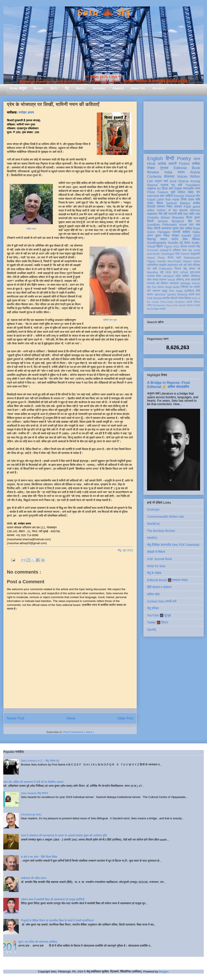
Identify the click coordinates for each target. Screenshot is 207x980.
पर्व (199, 269)
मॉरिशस (196, 265)
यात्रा (187, 243)
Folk (150, 298)
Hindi (151, 164)
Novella (173, 243)
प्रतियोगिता (153, 265)
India (168, 172)
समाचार (178, 207)
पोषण (185, 239)
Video (197, 261)
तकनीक (166, 298)
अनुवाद (178, 188)
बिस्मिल (196, 239)
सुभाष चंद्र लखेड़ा (182, 228)
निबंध (169, 207)
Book (196, 168)
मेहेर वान (194, 221)
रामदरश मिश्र (154, 276)
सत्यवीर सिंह (194, 247)
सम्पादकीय (188, 188)
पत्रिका (197, 302)
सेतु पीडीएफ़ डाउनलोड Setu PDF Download (173, 545)
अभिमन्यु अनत (183, 280)
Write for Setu (156, 566)
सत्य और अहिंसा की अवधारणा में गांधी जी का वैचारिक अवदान (33, 782)
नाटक (168, 272)
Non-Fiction (174, 261)
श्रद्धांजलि (195, 254)
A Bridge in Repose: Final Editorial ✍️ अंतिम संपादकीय (168, 385)
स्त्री (179, 258)
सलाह (155, 280)
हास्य (176, 272)
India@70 (166, 250)
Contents (154, 177)
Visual (171, 280)
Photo (161, 258)
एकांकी (189, 302)
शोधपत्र (169, 177)
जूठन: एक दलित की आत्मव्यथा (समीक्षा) (38, 942)
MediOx (152, 538)
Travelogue (167, 254)
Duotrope (153, 509)
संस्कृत (175, 236)
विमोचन (164, 283)
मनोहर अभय (26, 112)
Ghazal (190, 196)
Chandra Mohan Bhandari (166, 218)
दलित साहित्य (182, 276)
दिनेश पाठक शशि (191, 199)
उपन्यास (151, 283)
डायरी (191, 295)
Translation (193, 185)
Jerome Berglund (171, 221)
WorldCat (153, 524)
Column (185, 254)
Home (71, 718)
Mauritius (153, 272)
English (155, 158)
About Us (138, 88)
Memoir (195, 210)
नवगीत (197, 287)
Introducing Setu (31, 814)
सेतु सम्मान (189, 269)
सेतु (67, 88)
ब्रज (198, 295)
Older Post (125, 718)
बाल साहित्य (167, 196)
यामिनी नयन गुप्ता (110, 320)
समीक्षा (196, 164)
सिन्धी (171, 258)
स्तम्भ (181, 172)
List (150, 181)
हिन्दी (170, 158)
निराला (178, 269)
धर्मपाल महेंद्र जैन (189, 192)
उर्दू (181, 243)
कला (184, 250)
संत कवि (152, 269)
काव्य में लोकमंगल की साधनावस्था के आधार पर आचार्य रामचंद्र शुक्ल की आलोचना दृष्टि (64, 836)
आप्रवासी (195, 280)
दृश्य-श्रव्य (195, 272)
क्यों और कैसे (185, 265)
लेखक (151, 168)
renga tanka (172, 287)
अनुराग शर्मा (161, 181)
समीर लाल (194, 214)
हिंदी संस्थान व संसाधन (159, 587)
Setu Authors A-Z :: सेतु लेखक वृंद (40, 761)
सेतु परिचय (153, 608)
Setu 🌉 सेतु (103, 13)
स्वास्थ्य (163, 280)
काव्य (197, 159)
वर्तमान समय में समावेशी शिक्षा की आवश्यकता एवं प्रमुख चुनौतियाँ (53, 899)
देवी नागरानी (170, 214)
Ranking (182, 295)
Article (195, 172)
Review (153, 172)
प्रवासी (176, 232)
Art (159, 188)
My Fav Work (155, 287)
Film (172, 291)
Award (151, 258)
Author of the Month (172, 210)
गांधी (177, 254)
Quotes (172, 295)
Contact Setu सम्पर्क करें (162, 601)
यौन (149, 291)
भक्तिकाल (195, 276)
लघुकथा (151, 188)
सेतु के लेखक (154, 573)
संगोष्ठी (162, 309)
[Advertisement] (174, 125)
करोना (175, 239)
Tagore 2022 (172, 247)
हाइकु (165, 291)
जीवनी (157, 228)
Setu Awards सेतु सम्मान (34, 793)
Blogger (163, 972)
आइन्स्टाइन (172, 265)
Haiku (196, 232)
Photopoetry (159, 305)
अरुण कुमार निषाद (158, 236)
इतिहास (177, 250)
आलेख (162, 164)
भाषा (198, 225)
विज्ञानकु (151, 239)
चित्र (150, 228)
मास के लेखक (153, 309)
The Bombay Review (161, 531)
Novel (183, 225)
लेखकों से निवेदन (156, 552)
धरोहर (150, 203)
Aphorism (160, 295)
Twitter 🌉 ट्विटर (158, 622)
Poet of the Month (176, 305)
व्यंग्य (198, 188)
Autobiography (157, 243)
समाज (150, 295)
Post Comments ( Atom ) (79, 732)
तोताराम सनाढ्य (193, 305)
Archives (159, 88)
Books (38, 88)
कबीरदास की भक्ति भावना (34, 878)
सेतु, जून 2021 (125, 550)
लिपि (198, 291)
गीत (160, 214)
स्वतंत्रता (174, 283)
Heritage (185, 283)
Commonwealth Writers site (165, 517)
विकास (188, 298)
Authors (99, 88)
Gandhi (162, 261)
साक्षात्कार (152, 214)
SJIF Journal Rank (159, 559)
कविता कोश (153, 594)
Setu (54, 88)
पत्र (191, 225)
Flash (187, 207)
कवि (180, 185)
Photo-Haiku (167, 302)
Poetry (184, 158)
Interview (153, 196)
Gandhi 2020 (191, 236)
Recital (157, 298)
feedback (180, 302)
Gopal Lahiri (155, 199)
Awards (118, 88)
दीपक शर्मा (168, 188)
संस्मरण (161, 207)
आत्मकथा (166, 228)
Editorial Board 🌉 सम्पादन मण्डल (167, 580)
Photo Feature (158, 192)
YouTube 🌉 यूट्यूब (159, 615)
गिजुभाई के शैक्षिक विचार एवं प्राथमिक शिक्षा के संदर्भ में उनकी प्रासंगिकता (57, 921)
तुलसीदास (189, 291)
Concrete (153, 250)
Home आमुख (18, 88)
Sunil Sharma (179, 181)
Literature (168, 276)
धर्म (158, 283)
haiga (179, 291)
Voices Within (189, 177)
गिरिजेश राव (187, 287)
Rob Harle (172, 199)
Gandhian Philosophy (162, 225)
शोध (198, 196)
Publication (166, 269)
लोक (149, 280)
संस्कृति (163, 265)
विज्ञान (160, 246)
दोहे (162, 272)
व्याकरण (156, 291)
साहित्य (186, 232)
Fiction (184, 164)
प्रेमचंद (184, 247)
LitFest (184, 272)
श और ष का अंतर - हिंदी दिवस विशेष (39, 857)
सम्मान (164, 239)
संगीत (149, 305)
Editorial (180, 168)
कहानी (172, 164)
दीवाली (174, 298)
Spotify (152, 630)
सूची (173, 192)
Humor (196, 283)
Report (187, 261)
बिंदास (160, 203)
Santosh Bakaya (178, 203)
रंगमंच (181, 298)
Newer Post (16, 718)
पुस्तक (164, 168)
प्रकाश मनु (168, 185)
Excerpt (179, 196)
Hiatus (81, 88)
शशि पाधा (183, 214)
